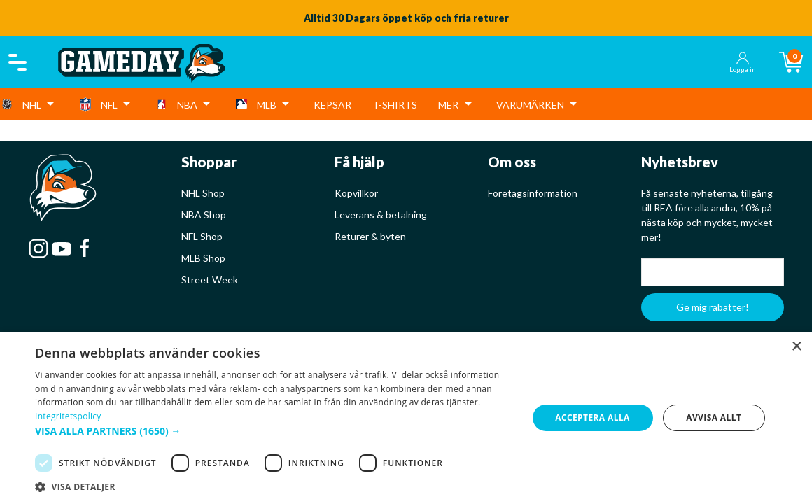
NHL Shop (203, 193)
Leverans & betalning (381, 215)
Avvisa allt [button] (714, 418)
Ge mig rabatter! (713, 307)
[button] (274, 431)
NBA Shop (204, 215)
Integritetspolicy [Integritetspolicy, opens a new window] (68, 416)
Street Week (210, 280)
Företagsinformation (533, 193)
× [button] (796, 347)
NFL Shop (202, 236)
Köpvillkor (356, 193)
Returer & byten (370, 236)
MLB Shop (203, 258)
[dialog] (406, 418)
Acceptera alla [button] (593, 418)
